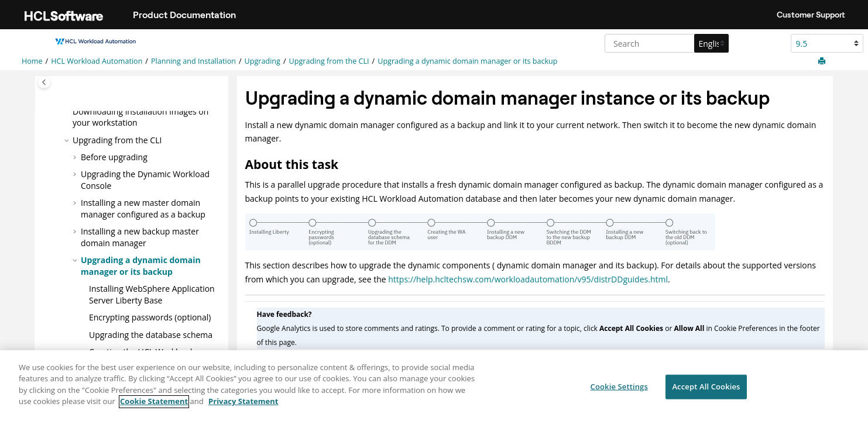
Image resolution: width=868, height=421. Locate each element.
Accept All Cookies (706, 391)
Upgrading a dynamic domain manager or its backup (467, 61)
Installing (152, 294)
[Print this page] (823, 61)
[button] (68, 111)
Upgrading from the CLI (329, 61)
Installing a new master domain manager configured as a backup (143, 208)
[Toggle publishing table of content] (44, 82)
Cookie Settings (619, 391)
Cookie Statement (154, 407)
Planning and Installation (193, 61)
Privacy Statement (243, 407)
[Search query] (665, 43)
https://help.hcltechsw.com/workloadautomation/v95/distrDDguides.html (528, 279)
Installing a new (140, 237)
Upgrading (263, 61)
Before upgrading (114, 156)
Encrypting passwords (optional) (150, 317)
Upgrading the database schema (151, 334)
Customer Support (811, 15)
